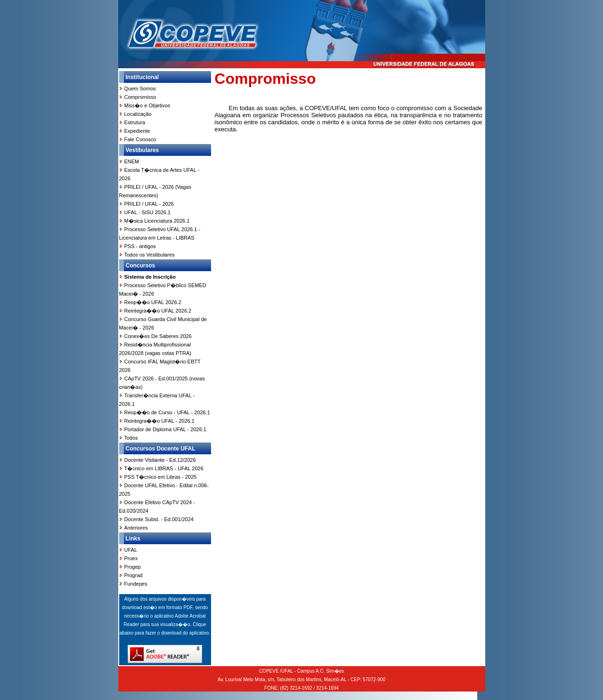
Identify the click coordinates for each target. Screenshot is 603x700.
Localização (138, 114)
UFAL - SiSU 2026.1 (148, 212)
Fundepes (136, 584)
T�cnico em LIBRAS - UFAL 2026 (164, 468)
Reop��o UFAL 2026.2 (153, 302)
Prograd (134, 575)
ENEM (132, 161)
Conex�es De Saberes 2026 (158, 336)
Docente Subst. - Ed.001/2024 (159, 519)
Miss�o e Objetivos (147, 105)
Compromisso (140, 97)
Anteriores (136, 528)
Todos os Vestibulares (150, 255)
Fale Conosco (140, 139)
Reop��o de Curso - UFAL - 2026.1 (167, 412)
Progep (133, 567)
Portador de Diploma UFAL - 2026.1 (165, 429)
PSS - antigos (140, 246)
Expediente (137, 131)
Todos (131, 438)
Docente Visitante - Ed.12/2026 (160, 460)
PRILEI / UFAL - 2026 (149, 204)
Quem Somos (140, 89)
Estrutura (135, 122)
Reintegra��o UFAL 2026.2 (158, 311)
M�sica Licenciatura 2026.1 (157, 221)
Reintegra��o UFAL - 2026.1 (159, 421)
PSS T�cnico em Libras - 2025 (161, 477)
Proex (131, 558)
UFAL (131, 550)
